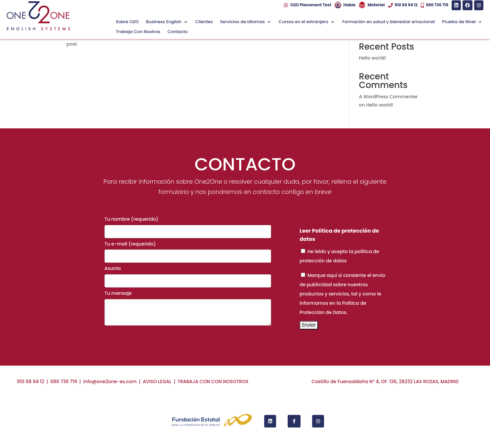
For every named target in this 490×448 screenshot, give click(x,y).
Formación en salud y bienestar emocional (388, 22)
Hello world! (373, 58)
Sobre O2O (127, 22)
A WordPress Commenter (388, 97)
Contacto (178, 32)
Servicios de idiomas (243, 22)
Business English (164, 22)
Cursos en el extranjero (304, 22)
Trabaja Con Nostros (138, 32)
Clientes (204, 22)
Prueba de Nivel (459, 22)
